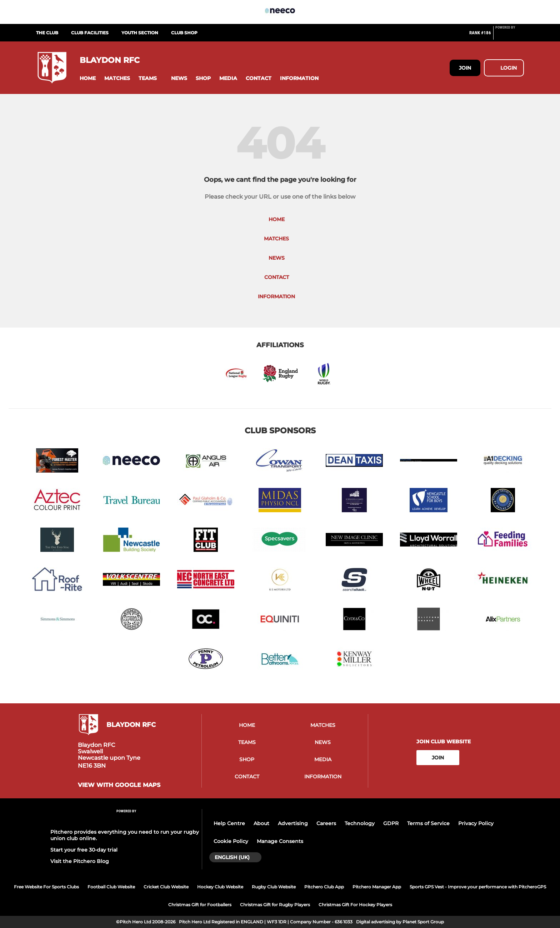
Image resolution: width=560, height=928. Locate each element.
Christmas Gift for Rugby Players (275, 905)
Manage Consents (280, 841)
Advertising (293, 823)
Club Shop (184, 33)
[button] (88, 78)
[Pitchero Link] (510, 36)
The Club (47, 33)
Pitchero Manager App (377, 887)
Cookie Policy (231, 841)
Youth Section (140, 33)
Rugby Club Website (274, 887)
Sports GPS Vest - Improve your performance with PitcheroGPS (478, 887)
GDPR (391, 823)
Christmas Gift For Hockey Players (355, 905)
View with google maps (119, 785)
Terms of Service (428, 823)
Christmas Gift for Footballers (200, 905)
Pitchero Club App (324, 887)
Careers (326, 823)
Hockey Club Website (220, 887)
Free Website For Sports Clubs (46, 887)
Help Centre (229, 823)
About (261, 823)
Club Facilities (90, 33)
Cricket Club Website (166, 887)
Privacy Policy (476, 823)
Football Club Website (111, 887)
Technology (360, 823)
